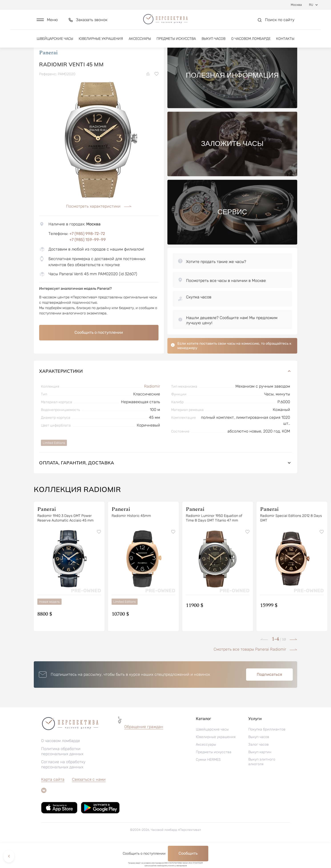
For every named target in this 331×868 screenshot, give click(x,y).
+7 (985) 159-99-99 (88, 262)
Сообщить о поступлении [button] (99, 355)
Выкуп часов (214, 42)
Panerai (48, 75)
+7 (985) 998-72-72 (87, 256)
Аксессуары (140, 42)
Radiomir (152, 409)
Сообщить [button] (188, 853)
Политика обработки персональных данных (62, 774)
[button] (47, 21)
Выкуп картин (260, 775)
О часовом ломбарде (251, 42)
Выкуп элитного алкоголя (262, 785)
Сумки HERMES (208, 782)
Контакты (285, 42)
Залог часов (259, 767)
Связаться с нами (89, 802)
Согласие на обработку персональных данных (63, 787)
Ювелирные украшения (101, 42)
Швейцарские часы (55, 42)
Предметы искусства (176, 42)
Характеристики (165, 394)
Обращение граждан (144, 750)
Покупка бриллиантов (267, 752)
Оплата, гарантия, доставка (165, 486)
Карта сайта (53, 802)
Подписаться (269, 697)
